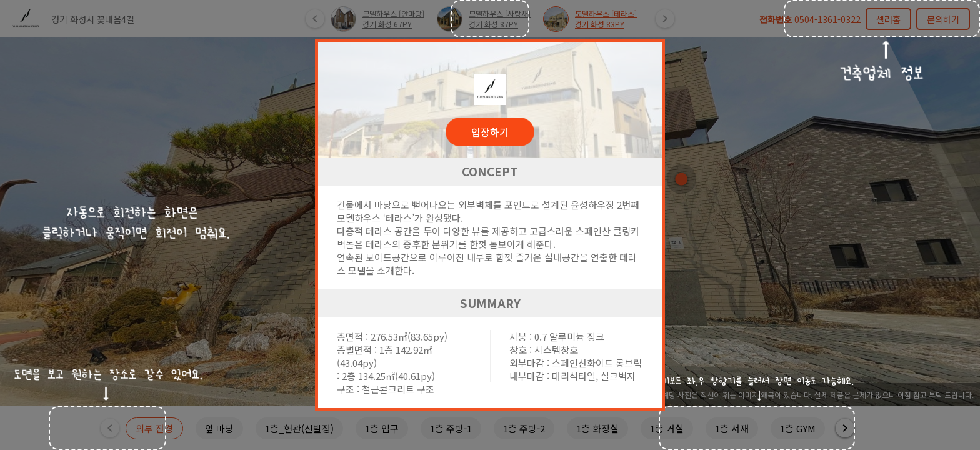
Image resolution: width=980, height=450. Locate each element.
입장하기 (490, 132)
